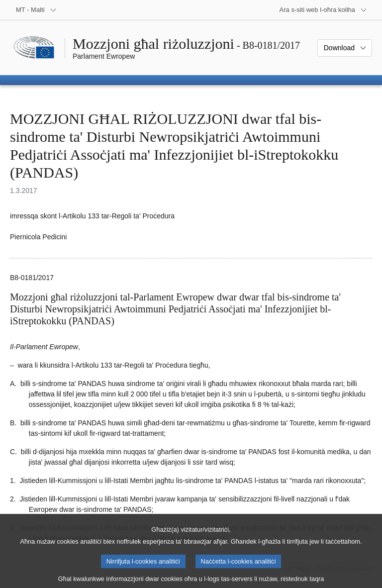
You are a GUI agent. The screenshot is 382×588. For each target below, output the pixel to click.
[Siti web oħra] (323, 10)
